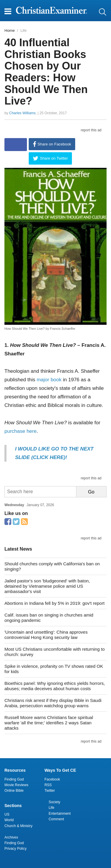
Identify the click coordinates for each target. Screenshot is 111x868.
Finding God (14, 779)
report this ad (91, 130)
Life (24, 30)
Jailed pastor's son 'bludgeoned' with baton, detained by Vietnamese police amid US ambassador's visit (47, 586)
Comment (56, 819)
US (7, 814)
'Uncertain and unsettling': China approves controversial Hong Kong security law (46, 635)
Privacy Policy (16, 849)
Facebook (52, 779)
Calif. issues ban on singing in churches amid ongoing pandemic (49, 618)
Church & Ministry (18, 826)
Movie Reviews (16, 785)
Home (10, 30)
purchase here (21, 431)
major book (49, 380)
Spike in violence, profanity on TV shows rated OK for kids (54, 669)
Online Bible (14, 791)
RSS (48, 785)
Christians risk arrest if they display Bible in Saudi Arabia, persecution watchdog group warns (53, 703)
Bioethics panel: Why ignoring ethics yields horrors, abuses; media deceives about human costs (55, 686)
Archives (11, 837)
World (9, 820)
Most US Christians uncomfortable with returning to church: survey (54, 652)
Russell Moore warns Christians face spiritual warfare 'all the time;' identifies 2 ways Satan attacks (49, 723)
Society (54, 802)
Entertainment (60, 814)
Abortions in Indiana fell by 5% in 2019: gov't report (54, 603)
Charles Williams (22, 113)
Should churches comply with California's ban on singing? (52, 566)
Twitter (50, 791)
